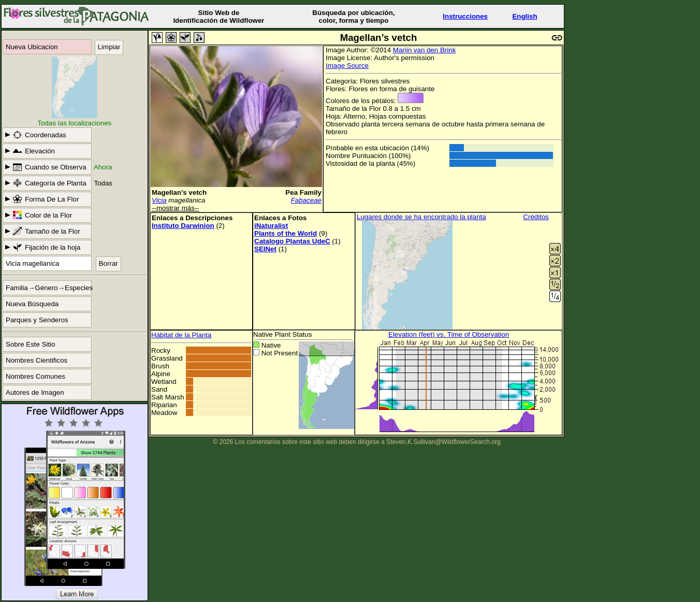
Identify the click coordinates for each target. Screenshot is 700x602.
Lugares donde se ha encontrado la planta (421, 217)
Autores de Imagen (35, 392)
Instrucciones (465, 16)
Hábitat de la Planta (181, 335)
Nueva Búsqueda (32, 304)
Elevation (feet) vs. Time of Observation (449, 334)
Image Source (347, 66)
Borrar (108, 263)
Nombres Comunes (35, 376)
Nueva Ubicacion (32, 47)
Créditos (536, 217)
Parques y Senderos (37, 320)
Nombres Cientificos (37, 360)
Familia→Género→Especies (49, 288)
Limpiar (109, 47)
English (524, 16)
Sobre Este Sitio (31, 344)
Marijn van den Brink (425, 50)
